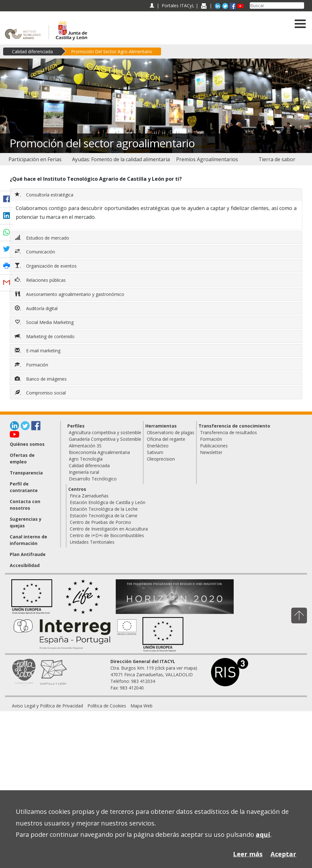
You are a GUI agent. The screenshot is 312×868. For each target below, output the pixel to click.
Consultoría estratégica (45, 195)
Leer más (248, 854)
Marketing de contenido (45, 336)
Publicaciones (214, 446)
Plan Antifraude (28, 554)
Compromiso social (41, 393)
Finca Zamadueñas (89, 496)
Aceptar (283, 854)
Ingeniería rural (84, 472)
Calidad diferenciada (32, 51)
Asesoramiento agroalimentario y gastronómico (70, 294)
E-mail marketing (38, 350)
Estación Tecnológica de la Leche (104, 509)
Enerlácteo (158, 446)
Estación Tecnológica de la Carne (104, 516)
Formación (32, 365)
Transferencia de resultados (228, 432)
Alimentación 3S (85, 446)
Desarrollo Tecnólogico (93, 479)
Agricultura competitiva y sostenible (105, 432)
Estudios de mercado (43, 238)
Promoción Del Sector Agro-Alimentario (112, 51)
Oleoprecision (161, 459)
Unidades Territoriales (92, 542)
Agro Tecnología (86, 459)
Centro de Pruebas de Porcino (100, 522)
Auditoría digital (37, 308)
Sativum (155, 452)
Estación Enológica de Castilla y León (108, 502)
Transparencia (26, 473)
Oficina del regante (166, 439)
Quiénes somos (27, 444)
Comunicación (36, 252)
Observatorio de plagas (171, 432)
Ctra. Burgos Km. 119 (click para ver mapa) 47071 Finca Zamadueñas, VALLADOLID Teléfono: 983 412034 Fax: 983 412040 (154, 675)
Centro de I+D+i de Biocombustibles (107, 535)
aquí (263, 834)
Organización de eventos (46, 266)
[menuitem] (35, 159)
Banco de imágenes (41, 379)
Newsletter (211, 452)
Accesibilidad (25, 565)
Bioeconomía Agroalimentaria (99, 452)
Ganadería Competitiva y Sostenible (105, 439)
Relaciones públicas (41, 280)
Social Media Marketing (45, 322)
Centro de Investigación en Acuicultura (109, 529)
